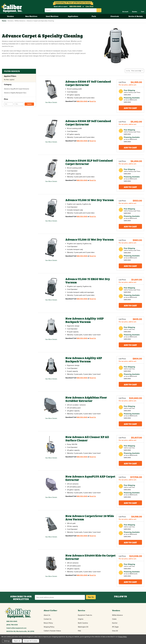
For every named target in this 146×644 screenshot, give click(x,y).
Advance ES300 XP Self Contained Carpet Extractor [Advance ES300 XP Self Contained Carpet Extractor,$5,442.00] (88, 123)
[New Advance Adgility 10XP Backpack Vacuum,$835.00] (51, 327)
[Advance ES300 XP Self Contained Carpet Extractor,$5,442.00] (51, 129)
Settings (7, 641)
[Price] (19, 99)
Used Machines (52, 16)
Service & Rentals (136, 16)
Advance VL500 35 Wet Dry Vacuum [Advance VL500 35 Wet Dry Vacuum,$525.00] (90, 200)
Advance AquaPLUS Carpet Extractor (17, 89)
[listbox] (138, 71)
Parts (94, 16)
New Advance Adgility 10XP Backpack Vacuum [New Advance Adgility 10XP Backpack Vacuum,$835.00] (85, 320)
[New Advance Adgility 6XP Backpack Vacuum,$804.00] (51, 366)
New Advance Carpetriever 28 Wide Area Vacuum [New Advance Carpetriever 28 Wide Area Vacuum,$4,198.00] (90, 518)
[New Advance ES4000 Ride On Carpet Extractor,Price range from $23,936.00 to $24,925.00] (51, 564)
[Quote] (135, 12)
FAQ (79, 631)
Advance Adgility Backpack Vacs (15, 93)
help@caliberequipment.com (16, 628)
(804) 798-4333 (12, 625)
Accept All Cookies (31, 641)
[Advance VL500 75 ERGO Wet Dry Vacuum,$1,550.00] (51, 287)
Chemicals (115, 16)
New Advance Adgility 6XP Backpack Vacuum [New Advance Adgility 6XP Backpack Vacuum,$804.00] (84, 360)
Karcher (115, 623)
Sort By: (128, 71)
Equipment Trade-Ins (85, 615)
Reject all (17, 641)
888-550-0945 (75, 6)
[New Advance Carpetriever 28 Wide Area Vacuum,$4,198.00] (51, 524)
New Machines (31, 16)
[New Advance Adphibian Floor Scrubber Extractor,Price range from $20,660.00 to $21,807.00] (51, 406)
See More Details (51, 102)
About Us (47, 615)
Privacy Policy (122, 637)
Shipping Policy (49, 627)
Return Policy (48, 623)
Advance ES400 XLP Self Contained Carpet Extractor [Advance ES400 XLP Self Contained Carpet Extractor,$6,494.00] (89, 162)
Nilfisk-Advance (117, 615)
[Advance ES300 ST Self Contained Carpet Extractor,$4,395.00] (51, 90)
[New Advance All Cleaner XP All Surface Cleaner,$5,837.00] (51, 445)
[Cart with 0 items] (143, 12)
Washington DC (83, 627)
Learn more (127, 94)
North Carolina (83, 623)
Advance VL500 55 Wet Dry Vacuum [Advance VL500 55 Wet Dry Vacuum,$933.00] (90, 240)
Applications (73, 16)
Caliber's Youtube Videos (52, 631)
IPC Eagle (115, 627)
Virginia (81, 619)
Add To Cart (130, 108)
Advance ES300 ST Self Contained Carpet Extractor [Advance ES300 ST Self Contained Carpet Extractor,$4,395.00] (88, 83)
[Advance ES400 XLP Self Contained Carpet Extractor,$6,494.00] (51, 169)
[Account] (125, 12)
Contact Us (48, 619)
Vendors (10, 16)
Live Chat (89, 6)
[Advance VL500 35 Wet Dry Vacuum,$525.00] (51, 208)
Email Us (93, 101)
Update (29, 104)
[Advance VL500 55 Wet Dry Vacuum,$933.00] (51, 248)
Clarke (114, 619)
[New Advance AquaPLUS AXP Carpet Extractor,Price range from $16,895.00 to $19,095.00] (51, 485)
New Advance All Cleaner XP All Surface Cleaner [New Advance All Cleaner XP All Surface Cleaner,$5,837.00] (87, 439)
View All (115, 631)
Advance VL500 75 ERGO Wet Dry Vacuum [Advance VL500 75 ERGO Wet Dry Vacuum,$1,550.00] (88, 281)
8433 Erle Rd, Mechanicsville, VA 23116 (20, 631)
